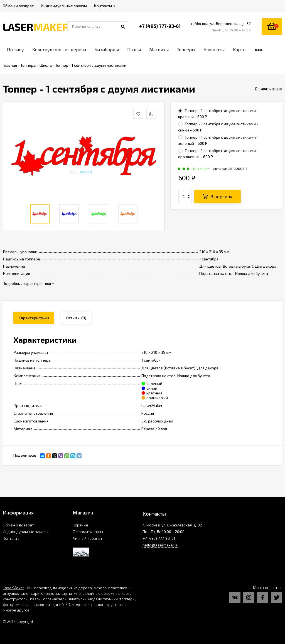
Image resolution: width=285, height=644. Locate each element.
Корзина (80, 525)
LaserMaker (13, 588)
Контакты (12, 538)
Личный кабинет (88, 538)
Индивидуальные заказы (25, 532)
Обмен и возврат (18, 525)
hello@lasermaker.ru (160, 545)
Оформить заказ (88, 532)
